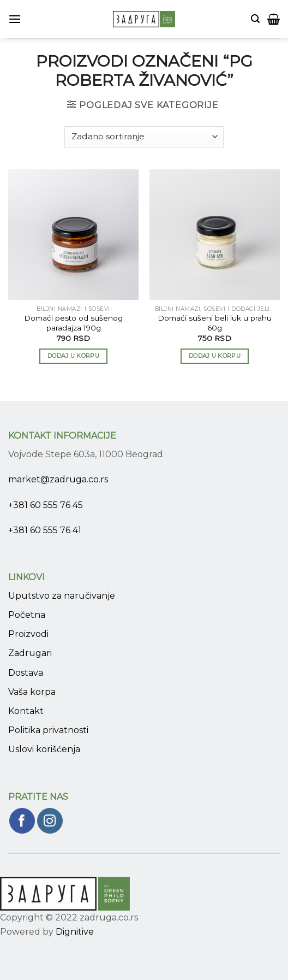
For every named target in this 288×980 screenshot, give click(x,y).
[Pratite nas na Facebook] (22, 821)
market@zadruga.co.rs (58, 479)
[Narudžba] (144, 137)
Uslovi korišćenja (44, 749)
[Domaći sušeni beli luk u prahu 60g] (215, 235)
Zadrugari (30, 653)
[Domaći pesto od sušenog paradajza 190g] (73, 235)
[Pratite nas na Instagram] (50, 821)
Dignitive (75, 932)
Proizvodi (28, 634)
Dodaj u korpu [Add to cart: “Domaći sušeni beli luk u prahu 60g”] (215, 356)
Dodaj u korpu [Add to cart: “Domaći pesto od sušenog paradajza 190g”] (73, 356)
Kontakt (26, 711)
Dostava (26, 673)
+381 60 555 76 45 (46, 505)
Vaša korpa (32, 692)
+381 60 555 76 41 (45, 530)
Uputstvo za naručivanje (62, 596)
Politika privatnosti (48, 730)
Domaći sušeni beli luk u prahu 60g (215, 323)
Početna (27, 615)
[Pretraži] (255, 19)
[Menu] (15, 19)
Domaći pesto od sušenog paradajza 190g (73, 323)
